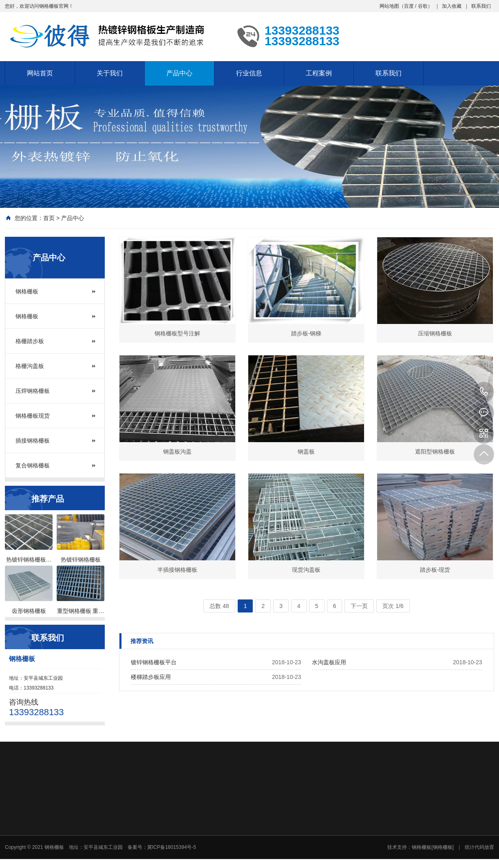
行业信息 (249, 73)
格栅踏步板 (30, 341)
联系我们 (481, 6)
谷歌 (423, 6)
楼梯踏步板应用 (151, 677)
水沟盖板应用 (329, 662)
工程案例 (319, 73)
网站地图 (389, 6)
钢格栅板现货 (33, 416)
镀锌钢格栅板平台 (154, 662)
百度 (409, 6)
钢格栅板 (27, 291)
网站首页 (40, 73)
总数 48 (219, 606)
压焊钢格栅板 (33, 391)
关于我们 (110, 73)
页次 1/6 (393, 606)
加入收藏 (452, 6)
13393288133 (484, 392)
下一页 (359, 606)
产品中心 (179, 73)
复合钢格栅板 (33, 465)
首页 (49, 218)
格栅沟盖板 (30, 366)
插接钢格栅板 (33, 441)
